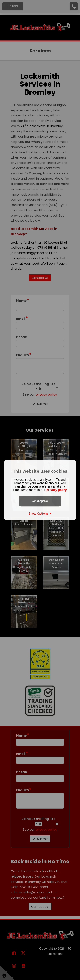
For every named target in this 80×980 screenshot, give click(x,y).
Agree (40, 501)
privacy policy (57, 490)
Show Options (40, 513)
